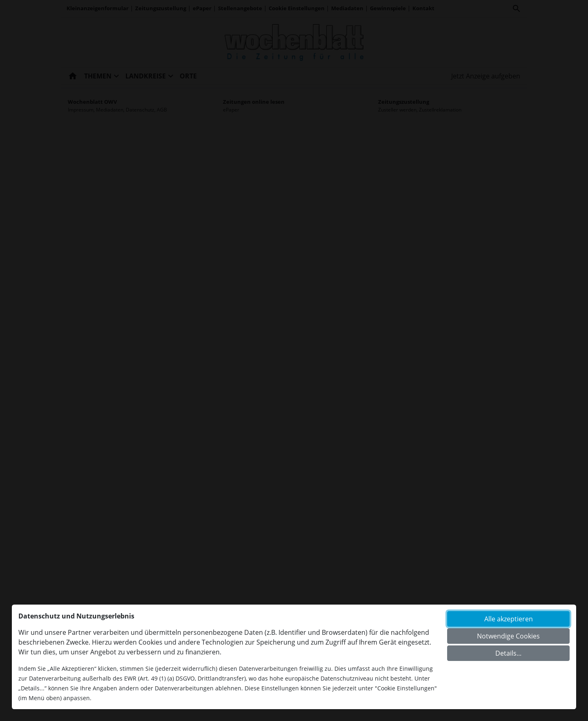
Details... (508, 653)
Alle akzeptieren (509, 619)
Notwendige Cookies (508, 636)
